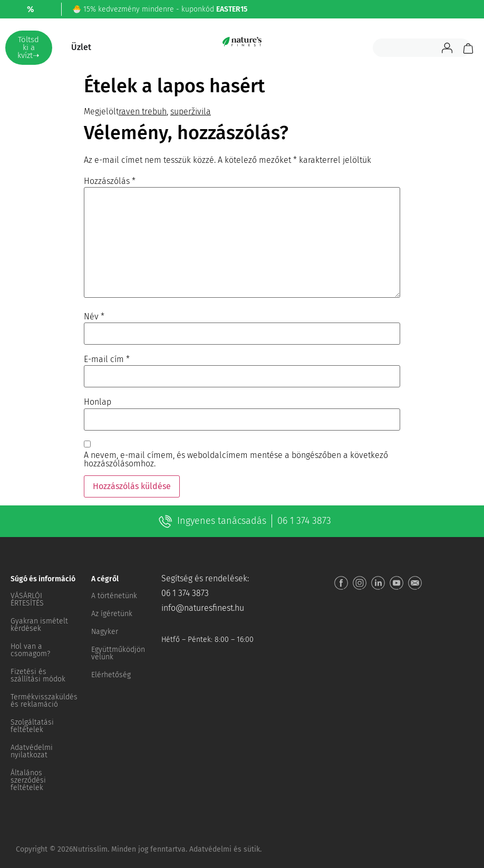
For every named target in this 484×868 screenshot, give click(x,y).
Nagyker (105, 632)
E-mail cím (107, 359)
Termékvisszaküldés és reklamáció (44, 701)
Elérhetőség (111, 675)
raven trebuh (143, 111)
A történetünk (114, 596)
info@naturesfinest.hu (203, 608)
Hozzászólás (110, 181)
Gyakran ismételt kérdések (39, 625)
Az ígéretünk (112, 614)
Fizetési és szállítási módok (38, 675)
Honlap (98, 402)
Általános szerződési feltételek (28, 780)
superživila (191, 111)
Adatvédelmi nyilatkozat (32, 751)
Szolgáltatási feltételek (32, 726)
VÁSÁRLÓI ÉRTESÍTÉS (27, 599)
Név (94, 317)
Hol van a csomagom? (30, 650)
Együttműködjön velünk (118, 653)
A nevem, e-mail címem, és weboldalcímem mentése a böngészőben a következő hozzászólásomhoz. (236, 460)
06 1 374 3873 (304, 521)
